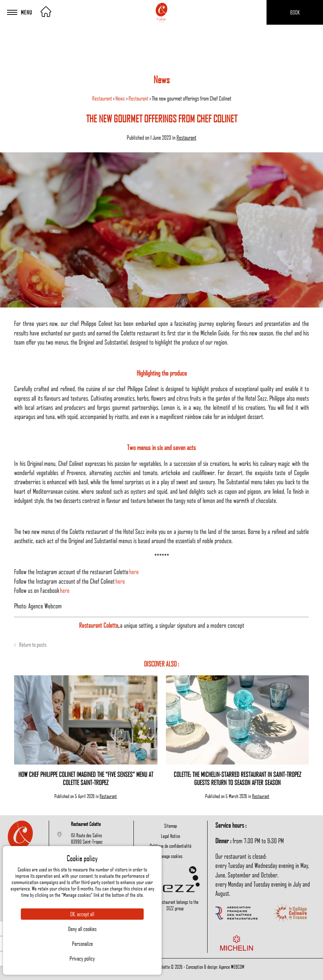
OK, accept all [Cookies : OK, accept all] (82, 914)
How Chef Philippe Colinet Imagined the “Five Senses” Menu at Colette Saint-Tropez (86, 778)
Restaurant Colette (99, 625)
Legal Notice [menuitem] (171, 836)
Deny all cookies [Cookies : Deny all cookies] (82, 929)
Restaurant (103, 98)
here (134, 571)
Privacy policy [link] (82, 958)
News (121, 98)
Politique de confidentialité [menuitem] (171, 846)
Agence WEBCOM (232, 967)
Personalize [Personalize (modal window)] (82, 944)
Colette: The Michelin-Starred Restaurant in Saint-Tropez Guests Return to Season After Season (237, 778)
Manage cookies (171, 856)
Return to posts (30, 645)
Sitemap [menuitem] (171, 826)
